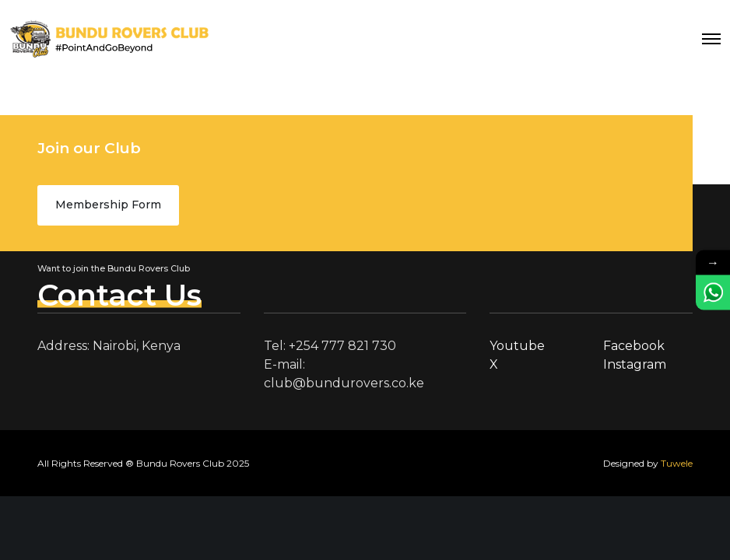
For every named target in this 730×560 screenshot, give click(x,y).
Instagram (635, 364)
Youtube (517, 346)
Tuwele (677, 463)
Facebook (634, 346)
